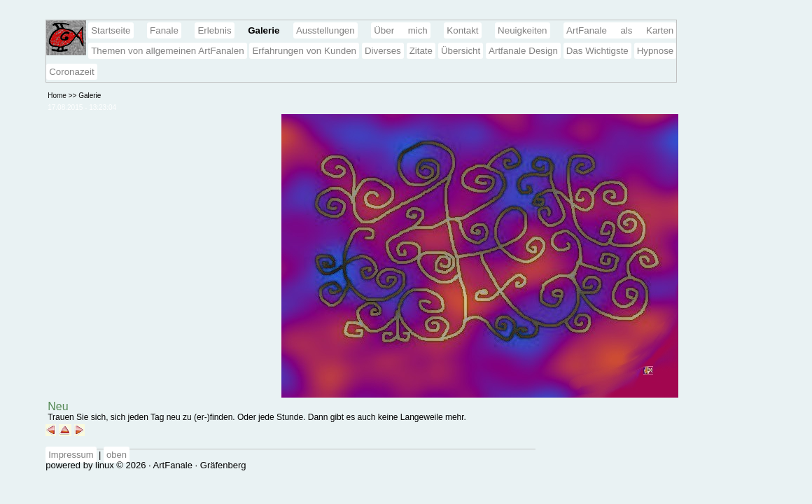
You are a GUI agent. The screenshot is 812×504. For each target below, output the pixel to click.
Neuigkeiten (522, 30)
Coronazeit (71, 72)
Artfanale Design (523, 51)
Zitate (421, 51)
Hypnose (656, 51)
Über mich (401, 30)
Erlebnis (214, 30)
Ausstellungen (325, 30)
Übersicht (461, 51)
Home (57, 96)
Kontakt (462, 30)
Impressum (71, 455)
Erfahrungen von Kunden (304, 51)
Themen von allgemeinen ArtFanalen (167, 51)
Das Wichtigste (597, 51)
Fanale (164, 30)
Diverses (383, 51)
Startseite (111, 30)
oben (117, 455)
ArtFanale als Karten (620, 30)
